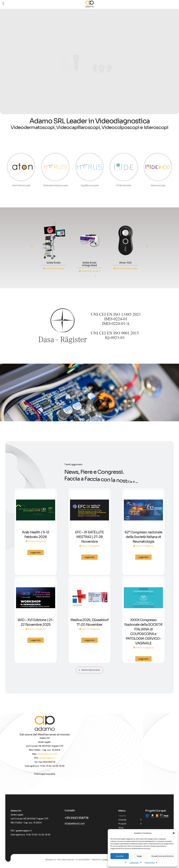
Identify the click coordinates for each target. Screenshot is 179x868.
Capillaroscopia (89, 181)
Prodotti (122, 824)
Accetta (120, 856)
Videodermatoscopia (55, 181)
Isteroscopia (158, 181)
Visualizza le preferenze (162, 856)
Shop (121, 828)
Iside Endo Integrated (125, 264)
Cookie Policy (134, 863)
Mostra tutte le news (90, 670)
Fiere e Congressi (37, 541)
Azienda (122, 820)
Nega (139, 856)
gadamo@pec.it (72, 756)
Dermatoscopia (21, 190)
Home (122, 816)
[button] (174, 833)
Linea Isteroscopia (90, 268)
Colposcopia (124, 190)
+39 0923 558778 (78, 818)
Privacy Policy (150, 863)
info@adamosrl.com (72, 754)
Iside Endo (89, 263)
